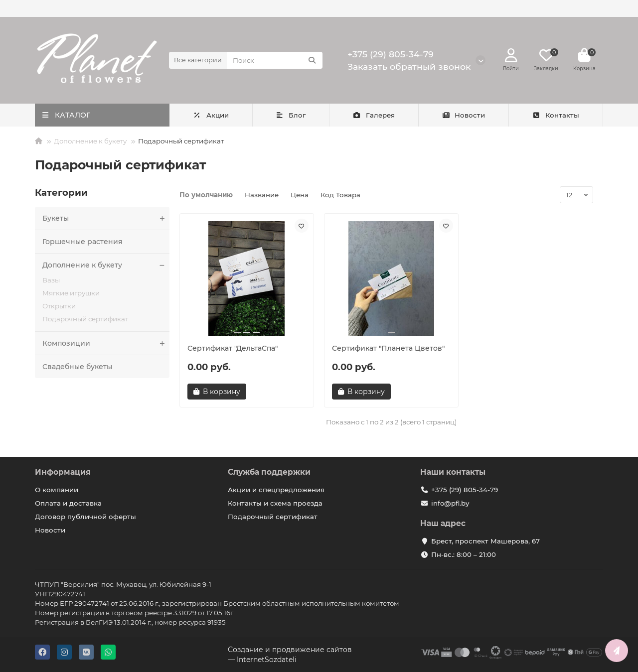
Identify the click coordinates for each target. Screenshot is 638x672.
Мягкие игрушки (71, 293)
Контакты (556, 115)
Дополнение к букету (90, 141)
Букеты (106, 218)
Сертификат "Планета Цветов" (388, 348)
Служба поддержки (269, 472)
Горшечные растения (82, 242)
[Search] (275, 60)
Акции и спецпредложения (276, 490)
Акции (211, 115)
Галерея (374, 115)
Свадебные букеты (77, 367)
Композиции (106, 343)
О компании (57, 490)
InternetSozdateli (267, 660)
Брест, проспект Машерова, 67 (485, 541)
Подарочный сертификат (85, 319)
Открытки (59, 306)
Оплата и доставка (68, 503)
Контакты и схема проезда (275, 503)
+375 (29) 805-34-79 (391, 54)
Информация (63, 472)
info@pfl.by (450, 503)
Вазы (51, 280)
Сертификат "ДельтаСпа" (233, 348)
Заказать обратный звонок (409, 67)
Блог (291, 115)
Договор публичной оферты (85, 517)
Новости (464, 115)
